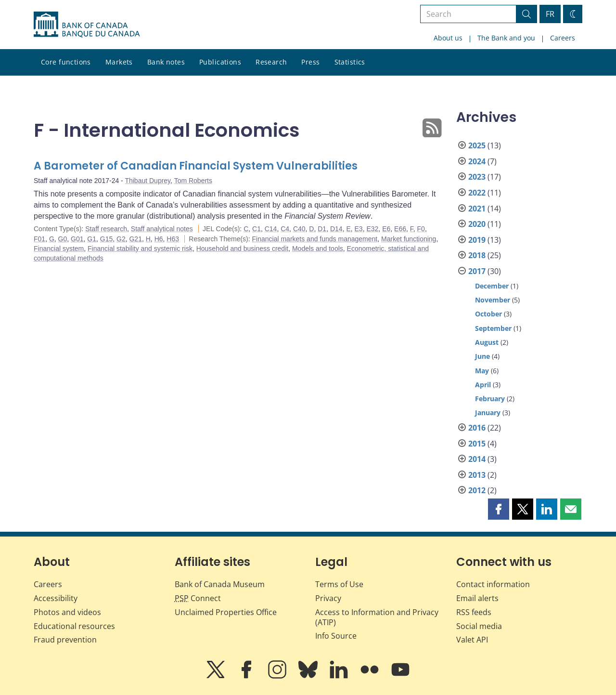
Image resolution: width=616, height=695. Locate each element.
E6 (386, 229)
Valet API (472, 640)
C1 (257, 229)
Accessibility (56, 598)
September (493, 328)
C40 (299, 229)
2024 (477, 161)
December (492, 286)
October (488, 314)
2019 (477, 240)
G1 (92, 239)
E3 (359, 229)
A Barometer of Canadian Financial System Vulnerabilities (196, 166)
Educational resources (74, 626)
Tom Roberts (193, 181)
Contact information (493, 584)
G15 (106, 239)
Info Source (336, 636)
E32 (372, 229)
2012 (477, 490)
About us (448, 38)
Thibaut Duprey (148, 181)
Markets (119, 62)
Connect (198, 598)
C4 (285, 229)
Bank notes (166, 62)
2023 (477, 177)
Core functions (66, 62)
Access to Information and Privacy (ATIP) (377, 617)
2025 (477, 145)
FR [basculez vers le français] (550, 14)
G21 (135, 239)
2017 (477, 271)
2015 (477, 444)
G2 (121, 239)
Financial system (59, 249)
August (487, 342)
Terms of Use (339, 584)
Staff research (106, 229)
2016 (477, 428)
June (482, 356)
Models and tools (318, 249)
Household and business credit (242, 249)
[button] (499, 509)
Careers (563, 38)
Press (310, 62)
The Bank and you (506, 38)
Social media (479, 626)
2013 (477, 475)
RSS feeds (474, 612)
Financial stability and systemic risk (140, 249)
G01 (77, 239)
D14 (336, 229)
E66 (400, 229)
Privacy (328, 598)
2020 (477, 224)
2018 (477, 255)
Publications (220, 62)
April (483, 385)
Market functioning (409, 239)
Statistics (350, 62)
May (482, 371)
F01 (39, 239)
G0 (63, 239)
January (488, 413)
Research (271, 62)
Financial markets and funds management (315, 239)
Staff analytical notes (162, 229)
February (490, 399)
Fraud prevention (65, 640)
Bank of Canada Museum (220, 584)
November (493, 300)
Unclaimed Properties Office (226, 612)
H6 (159, 239)
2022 (477, 193)
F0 (421, 229)
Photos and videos (67, 612)
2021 (477, 209)
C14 (271, 229)
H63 (173, 239)
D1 (322, 229)
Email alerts (477, 598)
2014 (477, 459)
